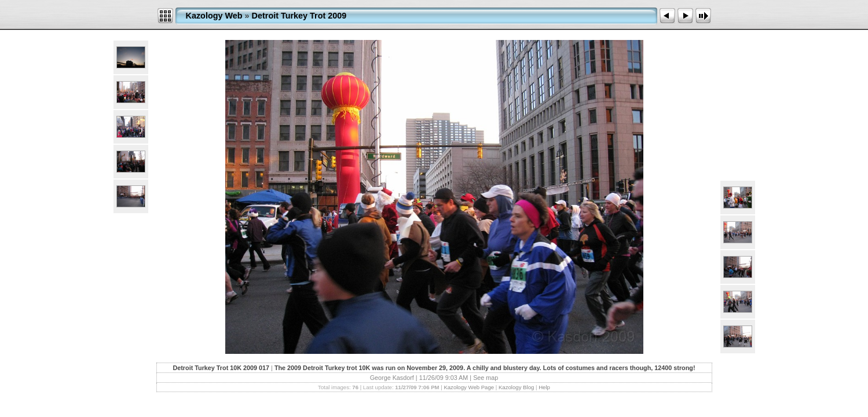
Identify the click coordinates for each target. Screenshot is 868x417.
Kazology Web (214, 16)
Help (544, 387)
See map (486, 378)
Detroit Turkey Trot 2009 (299, 16)
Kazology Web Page (469, 387)
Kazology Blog (516, 387)
